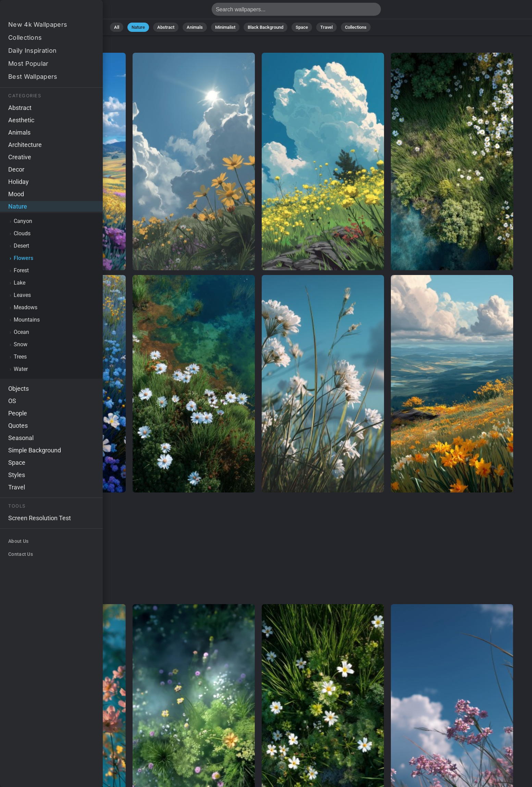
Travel (326, 27)
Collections (356, 27)
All (117, 27)
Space (302, 27)
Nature (138, 27)
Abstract (166, 27)
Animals (195, 27)
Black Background (265, 27)
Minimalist (225, 27)
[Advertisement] (258, 549)
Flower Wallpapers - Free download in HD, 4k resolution (41, 11)
